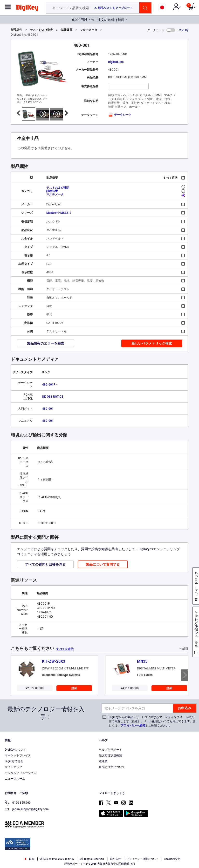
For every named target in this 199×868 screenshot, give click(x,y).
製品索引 (17, 30)
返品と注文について (112, 767)
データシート (120, 115)
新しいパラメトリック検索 (152, 343)
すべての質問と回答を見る (45, 564)
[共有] (184, 30)
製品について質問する (103, 564)
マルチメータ (89, 30)
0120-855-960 (18, 803)
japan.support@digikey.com (27, 810)
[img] (27, 9)
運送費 (103, 761)
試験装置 (67, 30)
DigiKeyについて (16, 750)
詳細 (74, 688)
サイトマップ (14, 767)
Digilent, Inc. (116, 62)
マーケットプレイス (18, 755)
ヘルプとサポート (110, 750)
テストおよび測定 (41, 30)
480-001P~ (50, 385)
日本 (29, 859)
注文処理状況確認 (110, 755)
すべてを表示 (65, 649)
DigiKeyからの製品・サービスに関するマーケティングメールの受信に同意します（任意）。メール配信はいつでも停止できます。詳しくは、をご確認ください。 (152, 721)
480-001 (48, 409)
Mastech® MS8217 (59, 213)
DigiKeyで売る (14, 761)
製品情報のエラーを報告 (46, 343)
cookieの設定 (172, 859)
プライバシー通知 (133, 725)
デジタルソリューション (21, 773)
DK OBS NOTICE (53, 397)
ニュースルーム (15, 779)
